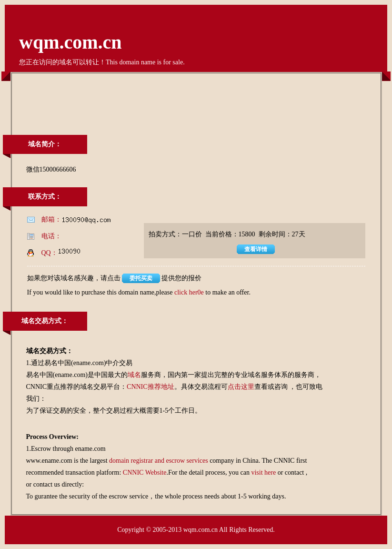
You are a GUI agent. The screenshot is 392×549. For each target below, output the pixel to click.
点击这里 (241, 387)
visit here (263, 473)
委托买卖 (141, 278)
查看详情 (256, 249)
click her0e (189, 292)
